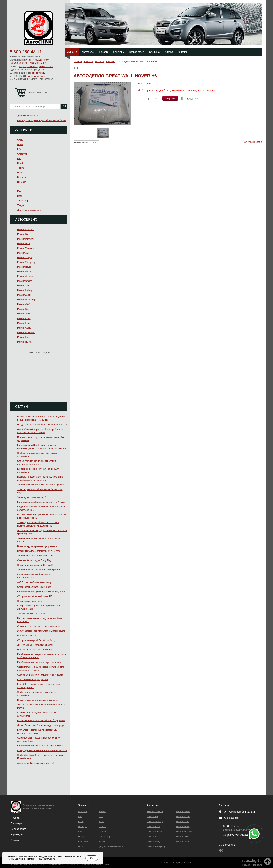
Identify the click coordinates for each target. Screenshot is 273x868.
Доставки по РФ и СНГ (29, 116)
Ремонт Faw (23, 337)
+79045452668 (46, 66)
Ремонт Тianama (25, 248)
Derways (21, 177)
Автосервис (88, 52)
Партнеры (119, 52)
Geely (20, 145)
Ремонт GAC (24, 304)
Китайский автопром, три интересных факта (39, 662)
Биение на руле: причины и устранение (37, 546)
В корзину (170, 98)
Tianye (21, 205)
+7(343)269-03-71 (18, 63)
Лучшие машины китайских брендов (35, 645)
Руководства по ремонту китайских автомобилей (42, 120)
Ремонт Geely (24, 328)
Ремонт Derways (25, 239)
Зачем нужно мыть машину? (31, 497)
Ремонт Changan (26, 276)
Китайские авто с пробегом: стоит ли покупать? (41, 592)
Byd (19, 159)
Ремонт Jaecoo (25, 314)
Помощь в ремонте (27, 636)
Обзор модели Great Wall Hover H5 (35, 596)
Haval (20, 163)
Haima (20, 173)
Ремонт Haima (24, 342)
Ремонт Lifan (24, 323)
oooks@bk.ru (38, 73)
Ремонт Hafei (24, 244)
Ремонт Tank (24, 286)
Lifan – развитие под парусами (33, 680)
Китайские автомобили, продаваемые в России (41, 502)
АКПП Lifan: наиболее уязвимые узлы (36, 582)
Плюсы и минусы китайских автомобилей (38, 700)
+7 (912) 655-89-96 (235, 835)
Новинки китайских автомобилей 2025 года (39, 551)
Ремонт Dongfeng (26, 300)
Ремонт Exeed (24, 272)
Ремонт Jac (23, 253)
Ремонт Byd (23, 234)
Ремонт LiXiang (25, 290)
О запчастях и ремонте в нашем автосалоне (39, 626)
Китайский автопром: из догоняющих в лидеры (41, 746)
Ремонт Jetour (24, 295)
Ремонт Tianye (24, 258)
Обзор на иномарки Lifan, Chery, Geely (36, 640)
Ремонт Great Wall (26, 332)
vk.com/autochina (36, 76)
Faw (19, 191)
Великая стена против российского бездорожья (41, 721)
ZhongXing (22, 201)
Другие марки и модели (29, 210)
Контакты (183, 52)
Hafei (20, 196)
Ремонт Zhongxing (26, 262)
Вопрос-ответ (136, 52)
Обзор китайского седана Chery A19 (35, 565)
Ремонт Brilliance (26, 230)
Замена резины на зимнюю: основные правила (41, 485)
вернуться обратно (253, 142)
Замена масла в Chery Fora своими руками (39, 570)
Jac (19, 187)
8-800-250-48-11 (26, 52)
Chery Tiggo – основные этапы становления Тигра (42, 750)
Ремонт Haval (24, 267)
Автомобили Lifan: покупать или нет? (36, 763)
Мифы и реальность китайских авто (35, 650)
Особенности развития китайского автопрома (40, 675)
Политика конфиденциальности (176, 863)
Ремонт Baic (23, 309)
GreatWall (22, 154)
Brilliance (22, 182)
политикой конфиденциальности (40, 859)
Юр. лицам (154, 52)
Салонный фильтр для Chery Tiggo (35, 560)
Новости (104, 52)
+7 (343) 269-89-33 (28, 66)
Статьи (169, 52)
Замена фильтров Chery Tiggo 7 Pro (35, 556)
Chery (20, 140)
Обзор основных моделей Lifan (33, 601)
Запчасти (72, 52)
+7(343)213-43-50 (40, 60)
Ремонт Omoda (25, 281)
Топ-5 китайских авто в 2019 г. (32, 614)
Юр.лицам (17, 835)
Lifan (20, 149)
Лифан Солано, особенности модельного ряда (41, 725)
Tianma (21, 168)
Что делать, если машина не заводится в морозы (42, 425)
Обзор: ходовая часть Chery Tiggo (34, 587)
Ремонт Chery (24, 318)
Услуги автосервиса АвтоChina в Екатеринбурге (41, 631)
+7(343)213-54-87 (37, 63)
